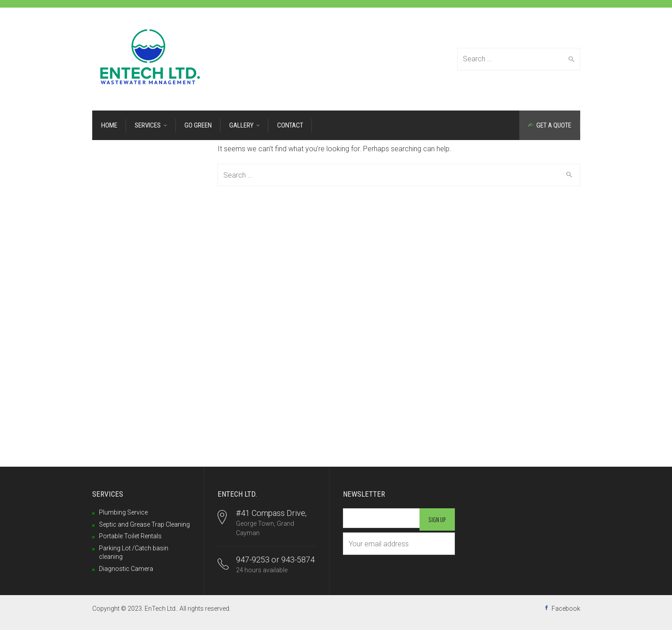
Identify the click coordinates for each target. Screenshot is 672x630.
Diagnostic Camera (126, 569)
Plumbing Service (123, 512)
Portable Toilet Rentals (130, 536)
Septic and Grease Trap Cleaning (144, 524)
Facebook (566, 609)
